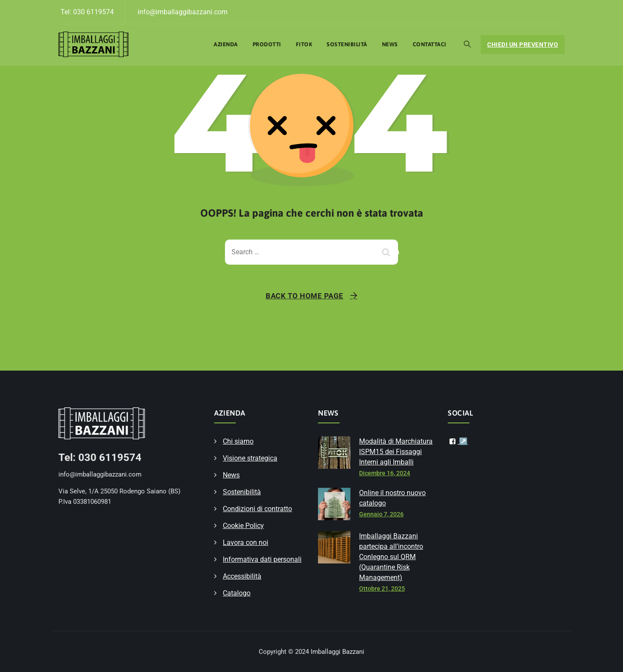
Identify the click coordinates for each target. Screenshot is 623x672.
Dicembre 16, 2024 (385, 473)
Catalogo (237, 593)
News (390, 44)
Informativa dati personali (262, 559)
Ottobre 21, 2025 (382, 589)
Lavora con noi (246, 542)
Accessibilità (242, 576)
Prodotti (267, 44)
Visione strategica (250, 458)
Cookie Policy (243, 526)
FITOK (304, 44)
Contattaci (430, 44)
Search (387, 252)
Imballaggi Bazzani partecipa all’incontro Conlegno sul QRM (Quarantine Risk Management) (391, 557)
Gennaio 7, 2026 (381, 514)
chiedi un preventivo (523, 45)
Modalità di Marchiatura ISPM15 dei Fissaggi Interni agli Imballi (396, 452)
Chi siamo (238, 441)
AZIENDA (226, 44)
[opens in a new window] (458, 442)
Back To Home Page (305, 296)
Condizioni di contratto (257, 509)
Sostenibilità (347, 44)
